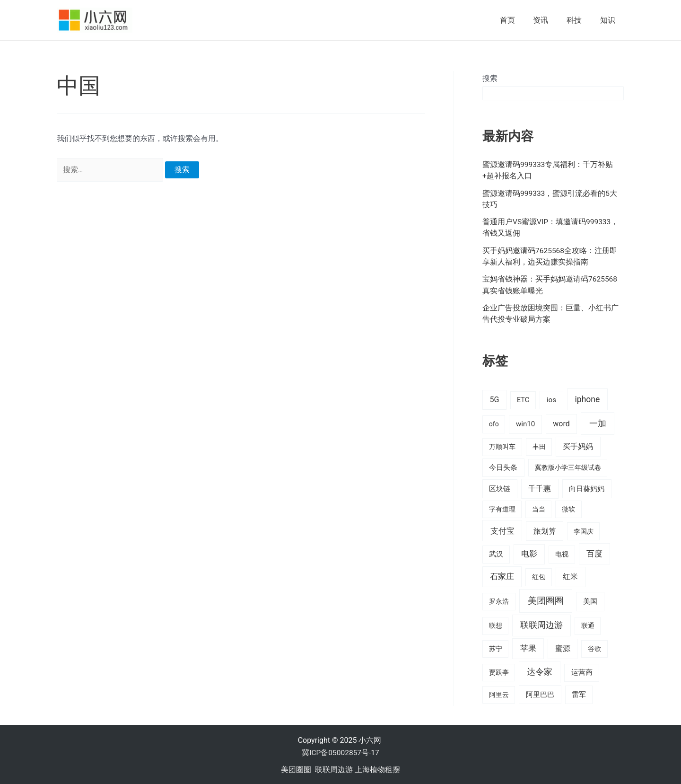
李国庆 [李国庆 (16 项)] (584, 530)
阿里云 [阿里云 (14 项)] (499, 693)
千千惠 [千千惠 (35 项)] (540, 487)
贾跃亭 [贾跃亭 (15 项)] (499, 671)
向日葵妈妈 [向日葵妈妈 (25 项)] (587, 487)
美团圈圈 (296, 768)
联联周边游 (334, 768)
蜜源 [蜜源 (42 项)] (563, 647)
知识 (609, 20)
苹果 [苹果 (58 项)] (528, 647)
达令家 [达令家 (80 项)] (540, 671)
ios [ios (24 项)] (551, 399)
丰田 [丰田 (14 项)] (539, 446)
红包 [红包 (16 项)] (539, 576)
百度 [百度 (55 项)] (594, 553)
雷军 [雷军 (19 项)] (579, 693)
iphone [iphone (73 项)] (587, 398)
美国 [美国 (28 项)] (590, 600)
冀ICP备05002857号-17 (340, 752)
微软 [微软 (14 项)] (568, 508)
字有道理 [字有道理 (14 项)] (502, 508)
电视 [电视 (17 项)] (562, 553)
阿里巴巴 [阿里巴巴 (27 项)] (540, 693)
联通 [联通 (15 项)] (588, 625)
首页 (518, 20)
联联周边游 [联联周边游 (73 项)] (541, 624)
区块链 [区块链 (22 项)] (500, 487)
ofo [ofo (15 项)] (494, 423)
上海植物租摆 (377, 768)
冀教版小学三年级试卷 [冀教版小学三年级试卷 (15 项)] (568, 467)
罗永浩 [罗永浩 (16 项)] (499, 600)
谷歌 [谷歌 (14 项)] (594, 648)
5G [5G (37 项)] (494, 399)
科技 (579, 20)
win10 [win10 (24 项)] (525, 423)
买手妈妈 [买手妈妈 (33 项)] (578, 445)
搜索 (490, 78)
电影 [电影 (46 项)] (529, 553)
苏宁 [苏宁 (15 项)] (496, 648)
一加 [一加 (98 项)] (598, 422)
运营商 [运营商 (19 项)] (582, 671)
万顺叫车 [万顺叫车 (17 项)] (502, 446)
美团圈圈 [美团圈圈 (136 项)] (546, 599)
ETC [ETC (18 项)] (523, 399)
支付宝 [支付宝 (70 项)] (502, 529)
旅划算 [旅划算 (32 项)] (545, 530)
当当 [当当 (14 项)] (539, 508)
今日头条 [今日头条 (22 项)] (503, 467)
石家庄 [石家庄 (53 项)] (502, 575)
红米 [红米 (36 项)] (570, 576)
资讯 (549, 20)
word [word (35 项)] (561, 423)
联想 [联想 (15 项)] (496, 625)
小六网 (371, 739)
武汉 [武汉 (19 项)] (496, 553)
